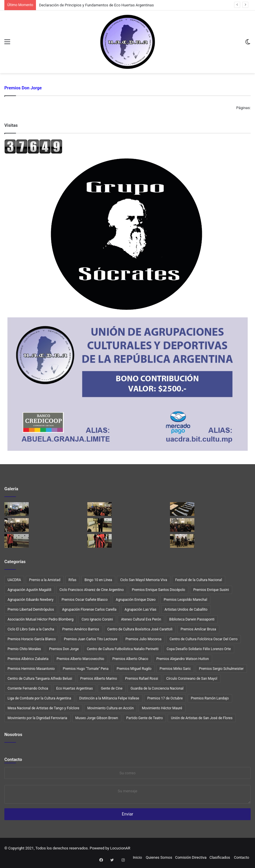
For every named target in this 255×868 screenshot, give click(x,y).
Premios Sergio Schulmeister (221, 669)
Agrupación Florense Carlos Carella (89, 610)
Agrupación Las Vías (140, 610)
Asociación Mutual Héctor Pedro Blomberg (40, 619)
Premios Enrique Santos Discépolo (159, 590)
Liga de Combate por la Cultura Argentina (39, 698)
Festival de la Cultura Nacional (199, 580)
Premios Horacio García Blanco (32, 639)
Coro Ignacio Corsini (97, 619)
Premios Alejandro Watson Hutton (183, 659)
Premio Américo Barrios (81, 629)
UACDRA (14, 580)
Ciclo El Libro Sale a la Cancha (31, 629)
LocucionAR (120, 848)
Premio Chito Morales (24, 649)
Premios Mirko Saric (175, 669)
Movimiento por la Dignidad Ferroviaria (37, 718)
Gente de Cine (112, 688)
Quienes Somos (159, 857)
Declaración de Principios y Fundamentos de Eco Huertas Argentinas (96, 5)
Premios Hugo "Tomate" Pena (86, 669)
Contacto (13, 759)
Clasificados (220, 857)
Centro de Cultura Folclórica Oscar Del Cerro (203, 639)
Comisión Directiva (191, 857)
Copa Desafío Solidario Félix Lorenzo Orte (199, 649)
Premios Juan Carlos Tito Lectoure (91, 639)
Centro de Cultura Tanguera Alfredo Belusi (40, 679)
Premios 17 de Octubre (165, 698)
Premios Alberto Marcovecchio (80, 659)
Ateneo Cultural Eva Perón (141, 619)
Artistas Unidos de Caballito (186, 610)
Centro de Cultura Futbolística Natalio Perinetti (123, 649)
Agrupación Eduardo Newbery (30, 600)
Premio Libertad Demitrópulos (31, 610)
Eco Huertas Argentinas (75, 688)
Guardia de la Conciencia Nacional (157, 688)
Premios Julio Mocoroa (143, 639)
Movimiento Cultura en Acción (111, 708)
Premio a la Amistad (45, 580)
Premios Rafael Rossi (142, 679)
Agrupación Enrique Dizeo (136, 600)
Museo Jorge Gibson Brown (97, 718)
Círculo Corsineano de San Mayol (192, 679)
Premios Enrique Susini (211, 590)
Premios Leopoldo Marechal (185, 600)
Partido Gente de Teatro (144, 718)
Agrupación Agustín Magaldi (29, 590)
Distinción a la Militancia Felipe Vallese (109, 698)
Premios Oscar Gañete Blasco (85, 600)
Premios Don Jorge (64, 649)
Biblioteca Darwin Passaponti (192, 619)
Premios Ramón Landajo (210, 698)
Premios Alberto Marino (99, 679)
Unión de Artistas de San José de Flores (202, 718)
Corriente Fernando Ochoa (28, 688)
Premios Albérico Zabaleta (28, 659)
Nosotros (13, 735)
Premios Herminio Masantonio (31, 669)
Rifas (72, 580)
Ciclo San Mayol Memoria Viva (144, 580)
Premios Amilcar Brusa (198, 629)
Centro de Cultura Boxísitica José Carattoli (140, 629)
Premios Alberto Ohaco (130, 659)
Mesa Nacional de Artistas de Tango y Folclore (43, 708)
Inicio (137, 857)
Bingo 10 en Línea (98, 580)
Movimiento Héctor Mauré (162, 708)
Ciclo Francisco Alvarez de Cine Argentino (92, 590)
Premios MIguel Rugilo (134, 669)
